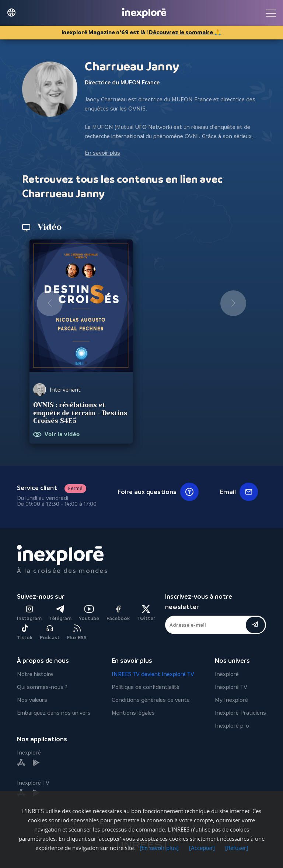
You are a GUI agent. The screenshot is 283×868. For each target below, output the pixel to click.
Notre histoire (35, 674)
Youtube (89, 613)
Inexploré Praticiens (240, 713)
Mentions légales (133, 713)
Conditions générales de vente (151, 700)
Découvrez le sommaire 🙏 (185, 32)
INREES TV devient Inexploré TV (153, 674)
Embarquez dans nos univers (54, 713)
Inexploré (227, 674)
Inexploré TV (231, 687)
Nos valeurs (32, 700)
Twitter (146, 613)
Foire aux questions (158, 492)
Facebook (118, 613)
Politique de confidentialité (146, 687)
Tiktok (25, 632)
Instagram (29, 613)
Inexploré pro (232, 726)
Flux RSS (77, 632)
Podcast (50, 632)
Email (239, 492)
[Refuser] (237, 848)
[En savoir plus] (159, 848)
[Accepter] (202, 848)
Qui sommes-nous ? (42, 687)
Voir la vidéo (62, 435)
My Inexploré (231, 700)
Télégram (60, 613)
